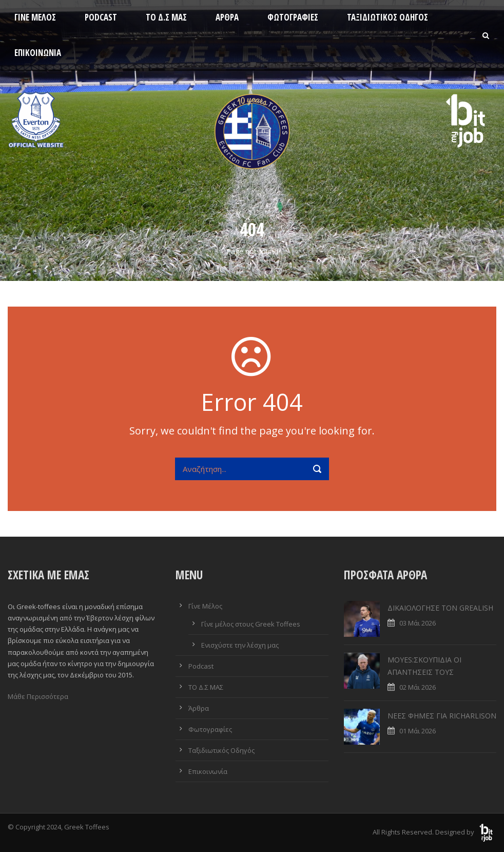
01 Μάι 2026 (418, 731)
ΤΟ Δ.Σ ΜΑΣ (166, 17)
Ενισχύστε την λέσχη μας (240, 645)
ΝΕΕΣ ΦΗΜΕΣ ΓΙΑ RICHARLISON (442, 716)
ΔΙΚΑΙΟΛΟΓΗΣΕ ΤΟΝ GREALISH (440, 608)
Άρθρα (227, 17)
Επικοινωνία (38, 53)
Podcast (101, 17)
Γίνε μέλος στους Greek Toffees (251, 624)
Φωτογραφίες (293, 17)
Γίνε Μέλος (35, 17)
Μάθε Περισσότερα (38, 696)
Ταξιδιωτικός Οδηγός (387, 17)
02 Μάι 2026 (418, 687)
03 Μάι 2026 (418, 623)
